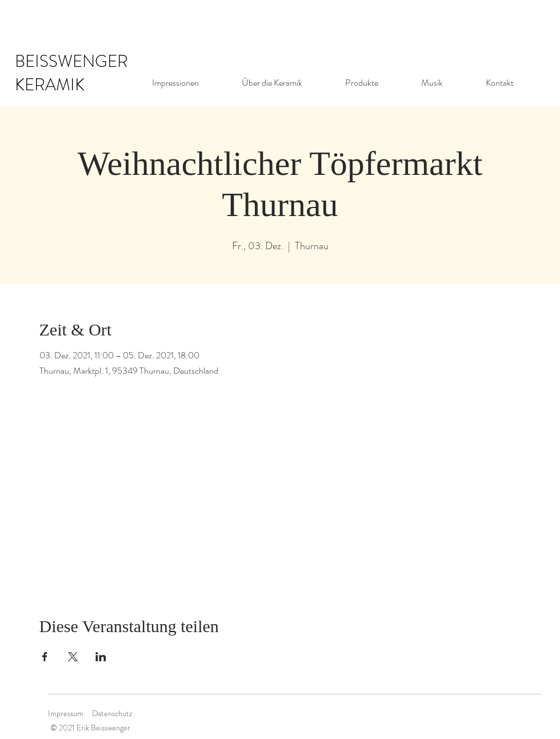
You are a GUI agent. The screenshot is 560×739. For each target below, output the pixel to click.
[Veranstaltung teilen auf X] (73, 657)
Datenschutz (112, 713)
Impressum (66, 713)
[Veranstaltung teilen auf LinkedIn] (101, 657)
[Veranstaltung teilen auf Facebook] (45, 657)
